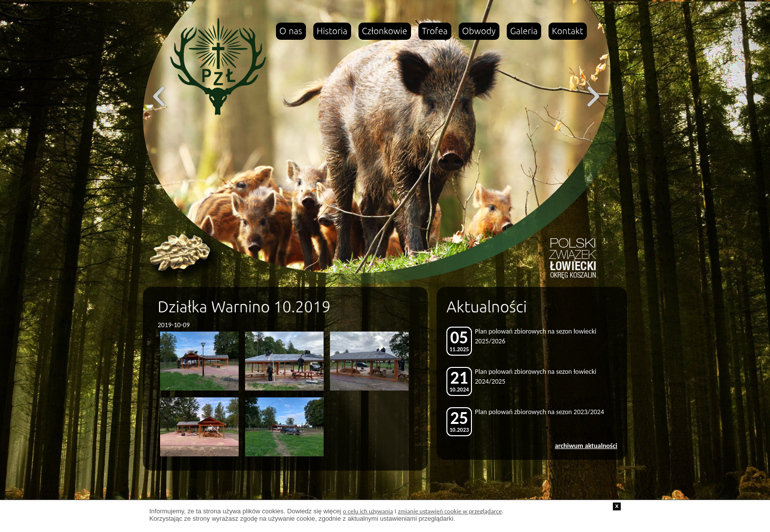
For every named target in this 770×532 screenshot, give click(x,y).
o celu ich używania (368, 511)
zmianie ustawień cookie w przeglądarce (450, 511)
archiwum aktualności (586, 446)
